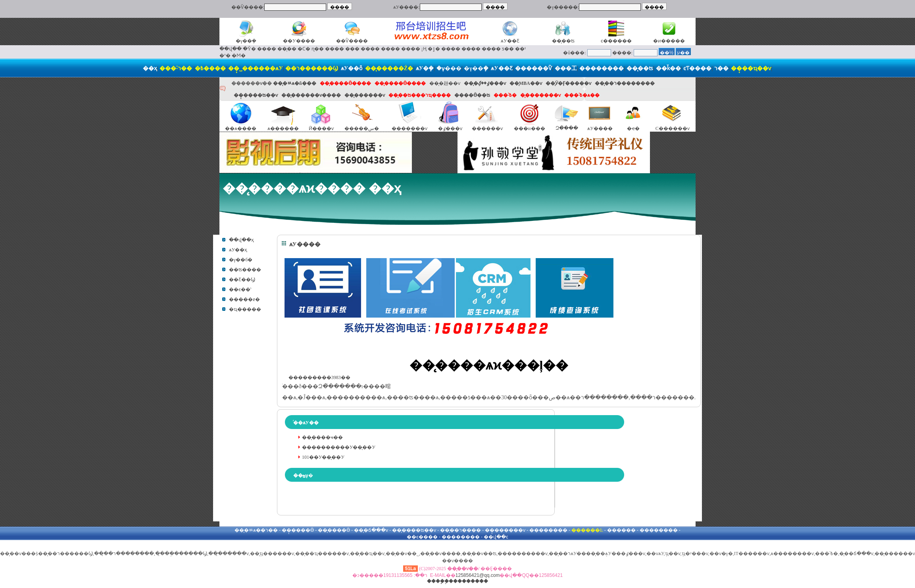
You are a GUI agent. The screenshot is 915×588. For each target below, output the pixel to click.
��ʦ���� (245, 270)
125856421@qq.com (478, 575)
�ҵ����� (245, 309)
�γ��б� (241, 260)
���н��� (529, 128)
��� (352, 49)
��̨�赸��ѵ (445, 83)
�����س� (362, 128)
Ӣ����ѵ (321, 128)
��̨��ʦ (563, 41)
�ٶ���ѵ (450, 128)
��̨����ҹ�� (322, 437)
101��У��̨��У (323, 457)
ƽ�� (508, 49)
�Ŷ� (249, 49)
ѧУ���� (600, 128)
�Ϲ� (304, 49)
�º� (225, 56)
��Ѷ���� (352, 41)
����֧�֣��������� (457, 581)
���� (267, 49)
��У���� (299, 41)
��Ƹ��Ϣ (242, 280)
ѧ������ (283, 128)
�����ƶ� (244, 299)
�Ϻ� (239, 56)
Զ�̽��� (567, 128)
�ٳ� (434, 49)
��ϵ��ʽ (240, 289)
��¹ (521, 49)
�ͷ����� (669, 41)
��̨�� (287, 49)
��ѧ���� (241, 128)
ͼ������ (616, 41)
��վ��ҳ (241, 240)
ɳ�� (318, 49)
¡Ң (424, 49)
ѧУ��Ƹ (510, 41)
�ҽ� (633, 128)
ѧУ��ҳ (238, 250)
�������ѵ (409, 128)
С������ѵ (673, 128)
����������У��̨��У (339, 447)
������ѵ (487, 128)
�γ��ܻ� (246, 41)
